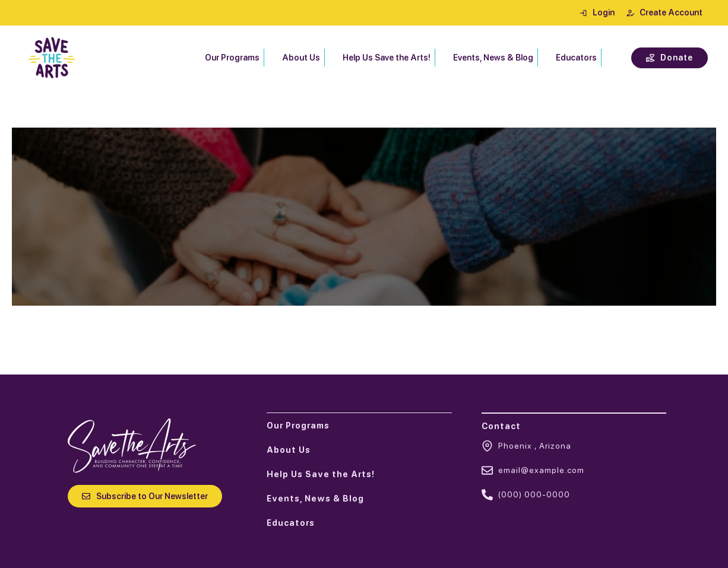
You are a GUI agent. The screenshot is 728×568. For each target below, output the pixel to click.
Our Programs (232, 58)
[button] (145, 496)
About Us (301, 58)
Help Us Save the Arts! (387, 58)
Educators (576, 58)
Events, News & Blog (493, 58)
